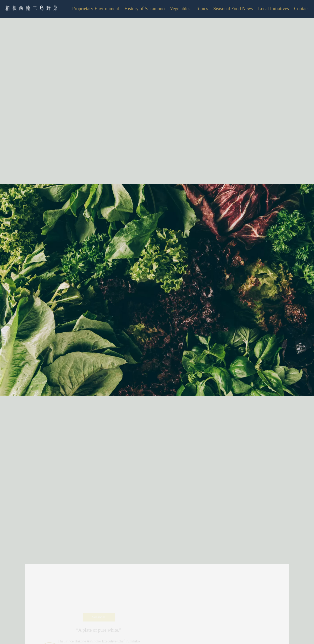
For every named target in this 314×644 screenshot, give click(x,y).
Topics (202, 9)
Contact (301, 9)
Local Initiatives (274, 9)
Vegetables (180, 9)
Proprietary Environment (95, 9)
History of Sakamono (145, 9)
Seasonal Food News (233, 9)
